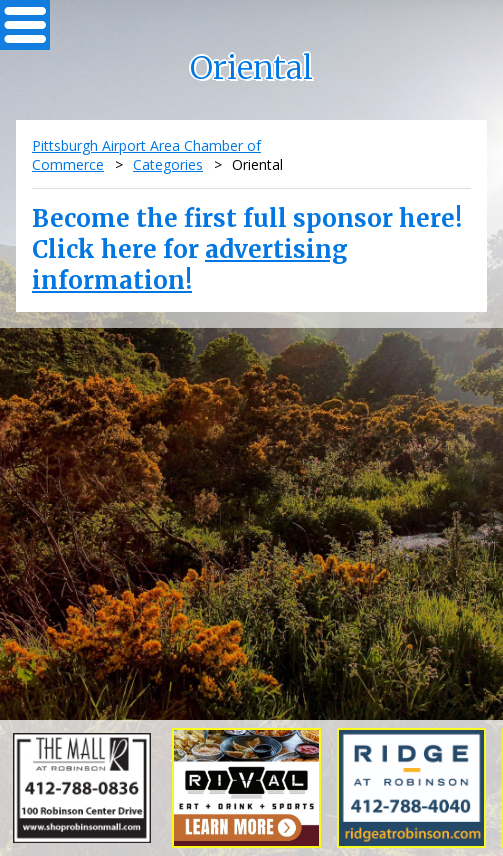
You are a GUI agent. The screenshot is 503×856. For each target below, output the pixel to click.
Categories (168, 164)
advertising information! (190, 265)
